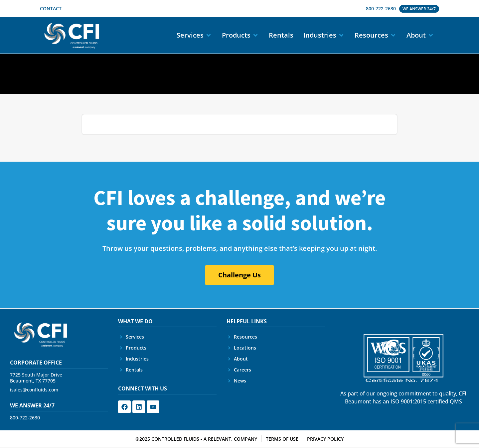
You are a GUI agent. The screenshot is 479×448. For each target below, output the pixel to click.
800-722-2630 (25, 418)
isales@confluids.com (34, 390)
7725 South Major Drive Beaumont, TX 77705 (36, 378)
